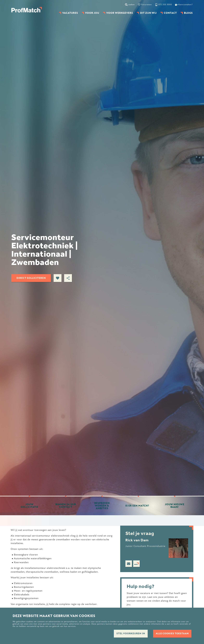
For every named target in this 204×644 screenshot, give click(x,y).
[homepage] (27, 10)
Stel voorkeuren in (129, 634)
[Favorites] (145, 5)
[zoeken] (130, 5)
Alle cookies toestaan (172, 634)
